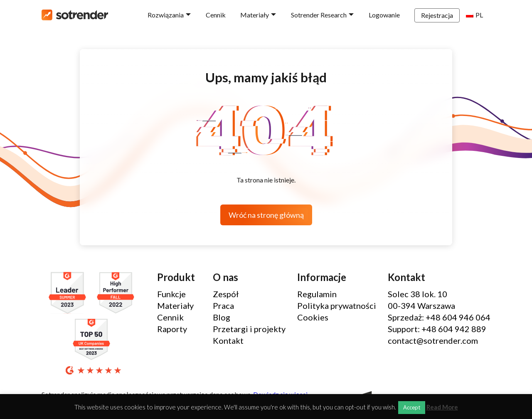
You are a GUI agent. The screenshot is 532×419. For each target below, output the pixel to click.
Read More (442, 407)
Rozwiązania (166, 15)
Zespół (226, 294)
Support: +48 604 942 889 (437, 329)
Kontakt (228, 340)
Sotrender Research (319, 15)
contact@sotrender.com (433, 340)
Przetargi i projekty (249, 329)
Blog (222, 317)
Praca (223, 306)
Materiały (255, 15)
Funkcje (171, 294)
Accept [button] (412, 407)
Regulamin (317, 294)
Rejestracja (437, 15)
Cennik (216, 15)
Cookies (313, 317)
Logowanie (384, 15)
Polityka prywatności (337, 306)
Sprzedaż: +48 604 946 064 (439, 317)
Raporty (172, 329)
